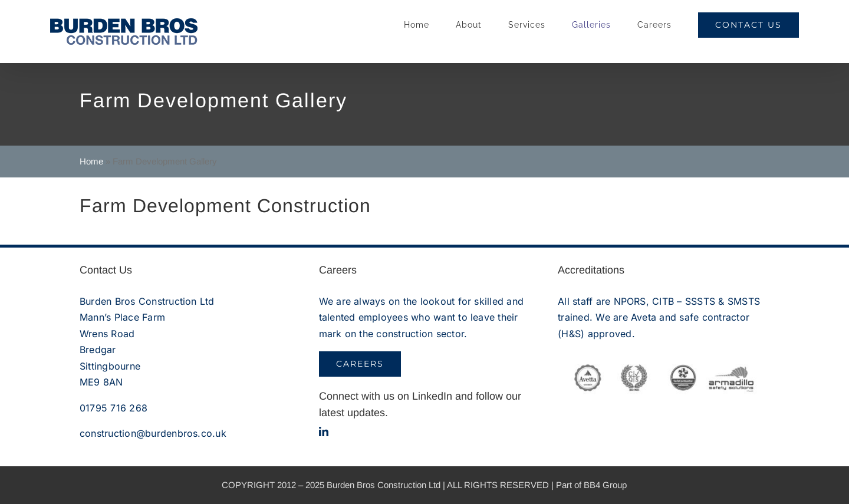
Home (91, 161)
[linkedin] (324, 431)
